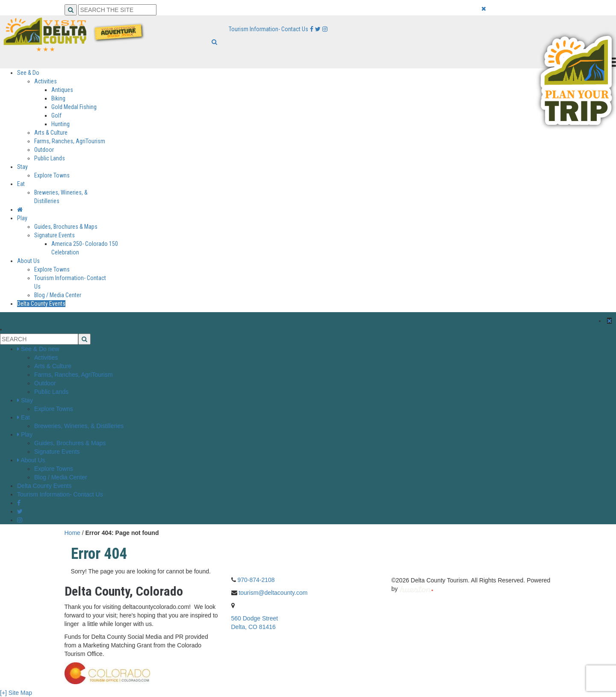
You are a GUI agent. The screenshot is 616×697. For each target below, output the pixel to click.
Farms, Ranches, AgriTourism (70, 141)
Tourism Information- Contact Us (268, 29)
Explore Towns (52, 175)
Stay (22, 167)
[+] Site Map (16, 693)
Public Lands (50, 158)
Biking (58, 98)
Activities (46, 81)
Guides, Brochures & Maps (66, 227)
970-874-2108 (256, 580)
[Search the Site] (117, 10)
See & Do (28, 73)
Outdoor (44, 150)
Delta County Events (41, 304)
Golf (56, 115)
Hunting (60, 124)
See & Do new (40, 349)
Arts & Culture (51, 133)
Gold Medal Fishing (74, 107)
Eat (21, 184)
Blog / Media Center (58, 295)
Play (22, 218)
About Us (28, 261)
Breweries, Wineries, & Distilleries (79, 426)
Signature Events (55, 235)
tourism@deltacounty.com (273, 593)
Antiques (62, 90)
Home (72, 533)
